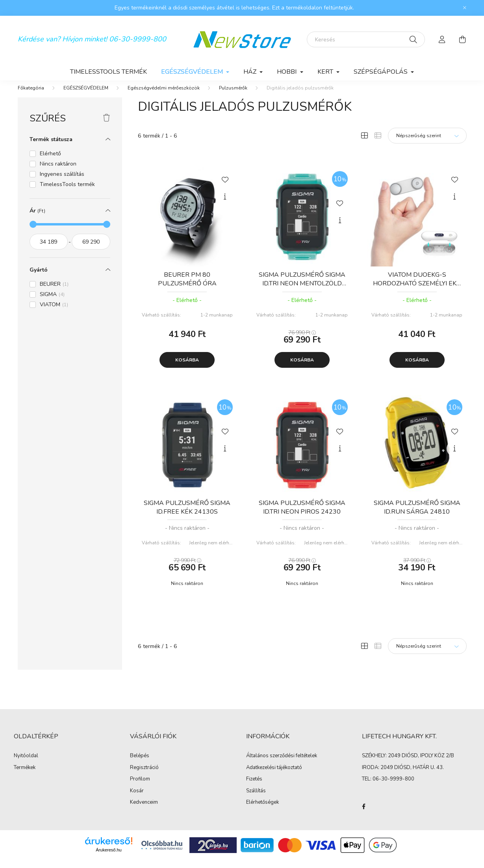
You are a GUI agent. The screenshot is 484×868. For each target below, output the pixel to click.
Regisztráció (144, 776)
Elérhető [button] (50, 161)
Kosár (137, 799)
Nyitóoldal (26, 764)
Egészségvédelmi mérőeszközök (164, 96)
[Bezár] (465, 8)
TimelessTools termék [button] (67, 192)
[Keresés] (366, 39)
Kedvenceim (144, 810)
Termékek (25, 776)
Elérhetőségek (262, 810)
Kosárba (187, 368)
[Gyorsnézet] (225, 205)
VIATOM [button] (54, 312)
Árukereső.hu (108, 858)
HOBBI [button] (287, 72)
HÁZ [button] (251, 72)
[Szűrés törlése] (107, 126)
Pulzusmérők (233, 96)
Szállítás (256, 799)
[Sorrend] (427, 143)
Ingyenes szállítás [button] (62, 182)
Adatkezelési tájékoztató (274, 776)
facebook (363, 814)
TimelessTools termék (108, 72)
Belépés (140, 764)
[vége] (91, 250)
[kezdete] (49, 250)
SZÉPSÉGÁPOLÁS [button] (381, 72)
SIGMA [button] (52, 302)
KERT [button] (326, 72)
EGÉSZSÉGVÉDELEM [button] (193, 72)
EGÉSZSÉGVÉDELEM (86, 96)
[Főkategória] (31, 96)
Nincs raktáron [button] (58, 172)
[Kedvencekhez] (225, 187)
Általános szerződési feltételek (282, 764)
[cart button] (463, 39)
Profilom (140, 787)
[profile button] (442, 39)
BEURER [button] (54, 292)
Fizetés (254, 787)
